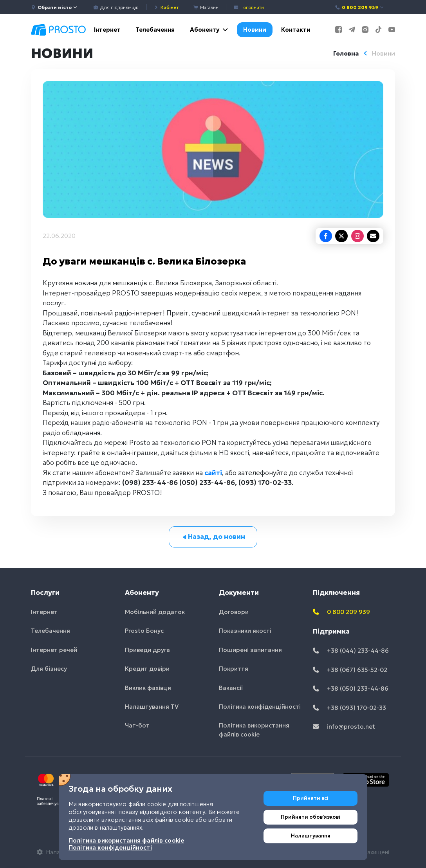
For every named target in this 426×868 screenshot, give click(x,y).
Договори (234, 612)
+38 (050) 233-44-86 (351, 689)
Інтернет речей (54, 650)
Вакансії (231, 688)
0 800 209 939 (360, 7)
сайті (213, 473)
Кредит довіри (147, 669)
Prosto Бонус (144, 631)
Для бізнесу (49, 669)
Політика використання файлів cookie (254, 730)
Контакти (296, 30)
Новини (255, 30)
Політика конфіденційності (260, 707)
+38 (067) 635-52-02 (350, 670)
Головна (346, 53)
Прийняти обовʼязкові (310, 817)
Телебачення (155, 30)
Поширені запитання (250, 650)
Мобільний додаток (155, 612)
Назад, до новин (213, 537)
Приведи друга (147, 650)
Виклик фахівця (148, 688)
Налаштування (311, 836)
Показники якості (245, 631)
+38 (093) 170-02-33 (349, 708)
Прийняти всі (311, 798)
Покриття (234, 669)
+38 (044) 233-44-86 (351, 651)
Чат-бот (137, 725)
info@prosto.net (344, 727)
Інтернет (107, 30)
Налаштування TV (152, 707)
